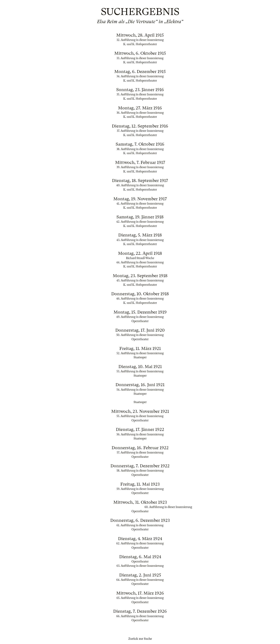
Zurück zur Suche (140, 639)
